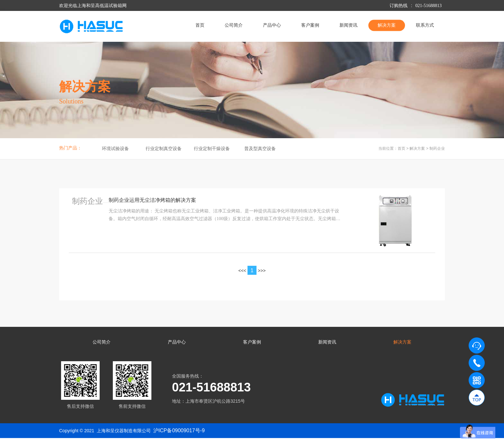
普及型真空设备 (260, 149)
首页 (200, 25)
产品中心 (272, 25)
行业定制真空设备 (164, 149)
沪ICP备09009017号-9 (179, 431)
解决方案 (387, 25)
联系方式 (425, 25)
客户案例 (310, 25)
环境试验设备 (115, 149)
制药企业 (437, 148)
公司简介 (234, 25)
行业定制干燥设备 (212, 149)
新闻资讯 (348, 25)
